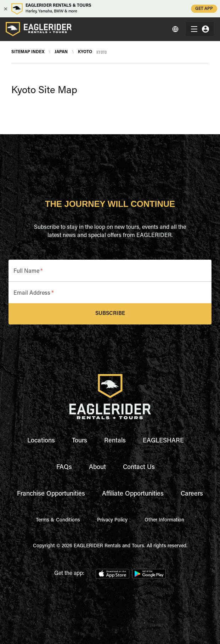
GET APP (204, 9)
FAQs (64, 468)
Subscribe (110, 314)
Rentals (115, 441)
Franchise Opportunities (51, 494)
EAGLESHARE (163, 441)
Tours (80, 441)
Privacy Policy (112, 520)
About (97, 468)
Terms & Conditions (58, 520)
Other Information (164, 520)
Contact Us (139, 468)
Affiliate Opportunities (133, 494)
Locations (41, 441)
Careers (192, 494)
